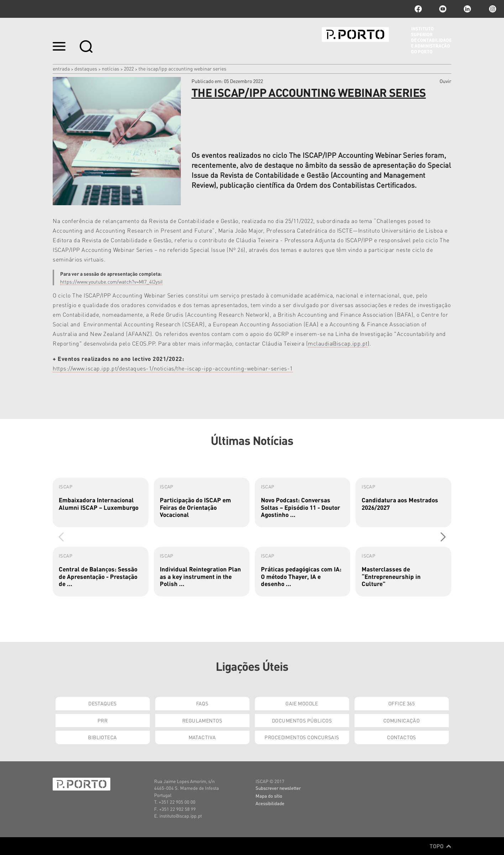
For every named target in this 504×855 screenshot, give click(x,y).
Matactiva (202, 737)
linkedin (467, 9)
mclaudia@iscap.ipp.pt (338, 343)
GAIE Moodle (302, 703)
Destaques (86, 68)
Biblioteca (102, 737)
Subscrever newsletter (278, 788)
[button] (443, 537)
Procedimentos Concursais (302, 737)
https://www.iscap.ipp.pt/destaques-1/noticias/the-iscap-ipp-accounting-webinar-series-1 (173, 368)
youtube (443, 9)
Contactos (401, 737)
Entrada (61, 68)
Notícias (111, 68)
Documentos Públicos (302, 720)
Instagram (492, 9)
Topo (440, 846)
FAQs (202, 703)
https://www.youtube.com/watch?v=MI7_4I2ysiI (111, 281)
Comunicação (402, 720)
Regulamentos (202, 720)
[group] (101, 502)
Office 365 (401, 703)
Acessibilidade (270, 803)
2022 (129, 68)
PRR (103, 720)
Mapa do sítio (269, 796)
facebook (418, 9)
